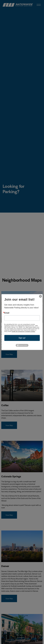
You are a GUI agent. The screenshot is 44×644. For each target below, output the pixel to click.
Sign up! (22, 338)
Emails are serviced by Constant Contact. (23, 331)
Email (7, 313)
